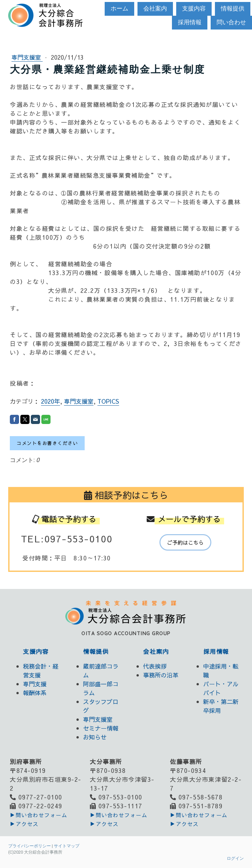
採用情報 (190, 22)
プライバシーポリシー (30, 846)
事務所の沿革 (161, 675)
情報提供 (233, 8)
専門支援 (35, 684)
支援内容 (194, 8)
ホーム (119, 8)
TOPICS (108, 401)
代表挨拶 (155, 666)
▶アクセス (24, 824)
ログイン (235, 858)
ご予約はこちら (185, 542)
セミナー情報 (101, 728)
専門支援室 (27, 57)
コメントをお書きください (47, 443)
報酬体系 (35, 693)
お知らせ (95, 737)
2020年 (51, 401)
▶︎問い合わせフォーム (39, 815)
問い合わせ (231, 22)
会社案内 (155, 8)
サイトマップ (67, 846)
